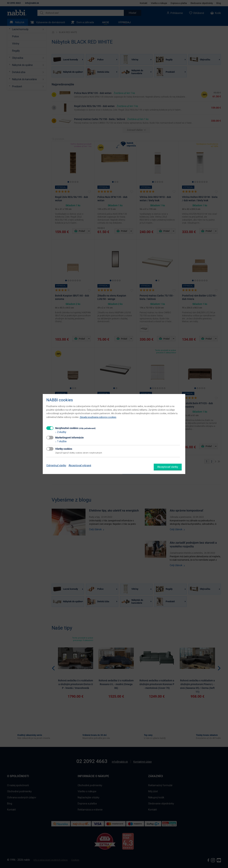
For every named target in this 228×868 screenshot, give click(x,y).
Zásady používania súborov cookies (98, 417)
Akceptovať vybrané (80, 465)
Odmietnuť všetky (56, 465)
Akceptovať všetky (168, 467)
